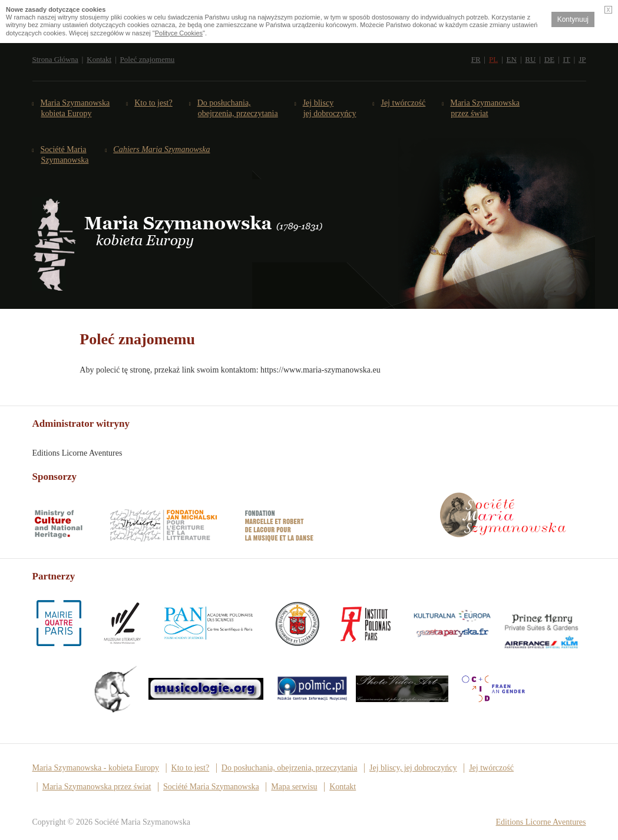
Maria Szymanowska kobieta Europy (76, 108)
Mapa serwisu (294, 787)
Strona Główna (55, 59)
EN (512, 59)
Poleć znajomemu (148, 59)
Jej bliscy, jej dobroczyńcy (413, 768)
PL (493, 59)
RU (530, 59)
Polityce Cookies (179, 33)
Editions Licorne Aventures (541, 822)
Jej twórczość (404, 103)
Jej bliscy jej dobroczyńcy (330, 108)
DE (549, 59)
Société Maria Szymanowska (65, 155)
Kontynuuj (573, 19)
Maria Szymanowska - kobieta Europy (96, 768)
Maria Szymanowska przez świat (485, 108)
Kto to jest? (153, 103)
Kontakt (99, 59)
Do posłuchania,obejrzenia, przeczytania (238, 108)
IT (567, 59)
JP (582, 59)
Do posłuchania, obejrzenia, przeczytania (290, 768)
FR (476, 59)
